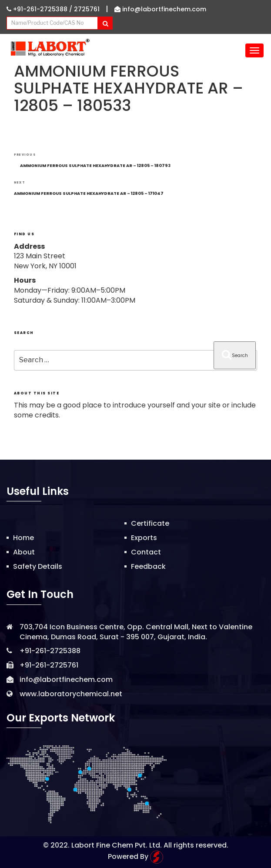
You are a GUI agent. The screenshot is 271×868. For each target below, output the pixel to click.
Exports (144, 538)
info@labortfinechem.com (160, 9)
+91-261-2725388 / (40, 9)
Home (23, 538)
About (24, 552)
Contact (146, 552)
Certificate (150, 523)
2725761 (87, 9)
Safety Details (38, 566)
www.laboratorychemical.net (71, 694)
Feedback (148, 566)
